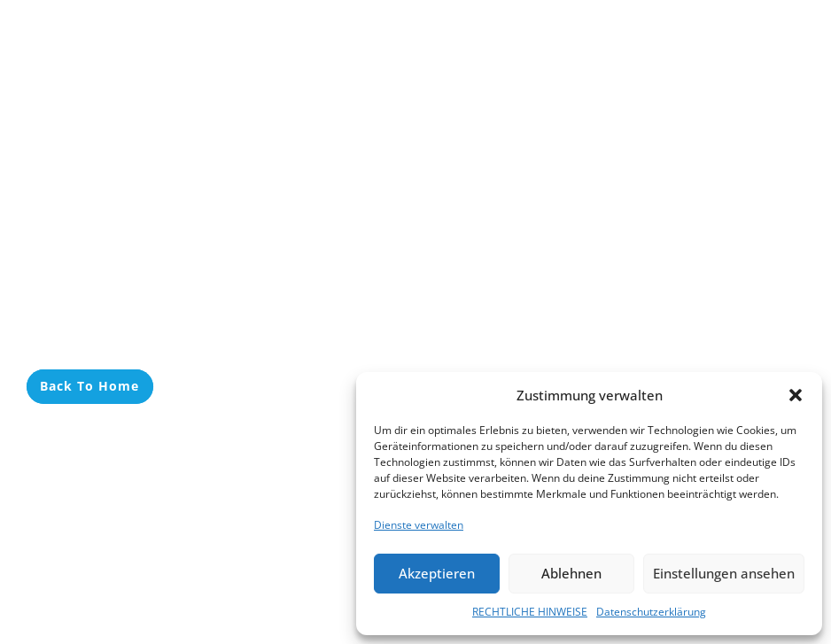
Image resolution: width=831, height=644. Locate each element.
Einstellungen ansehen (724, 573)
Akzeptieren (437, 573)
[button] (796, 395)
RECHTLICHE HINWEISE (530, 612)
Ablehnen (571, 573)
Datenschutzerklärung (651, 612)
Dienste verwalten (419, 525)
